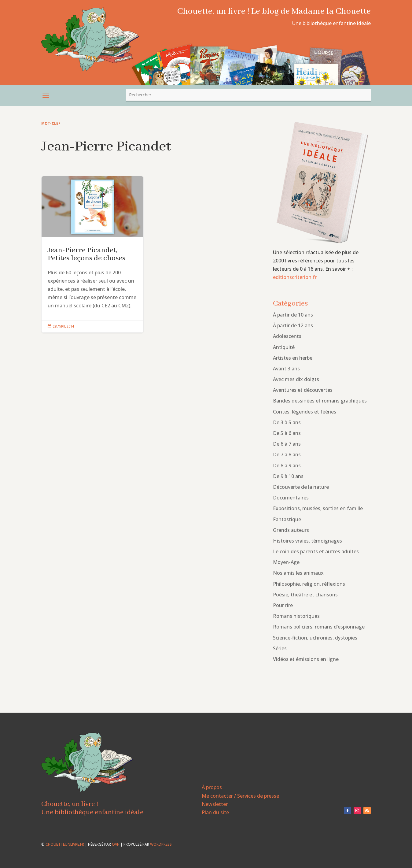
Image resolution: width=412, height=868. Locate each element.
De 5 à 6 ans (287, 433)
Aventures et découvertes (303, 390)
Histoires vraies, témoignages (307, 541)
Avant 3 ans (286, 369)
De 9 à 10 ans (288, 476)
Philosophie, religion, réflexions (309, 584)
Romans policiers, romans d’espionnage (319, 627)
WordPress (161, 844)
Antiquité (284, 347)
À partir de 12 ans (293, 325)
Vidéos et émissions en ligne (306, 659)
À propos (212, 787)
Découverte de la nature (301, 487)
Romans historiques (296, 616)
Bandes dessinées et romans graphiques (320, 401)
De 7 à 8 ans (287, 454)
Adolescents (287, 336)
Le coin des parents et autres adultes (316, 551)
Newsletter (215, 804)
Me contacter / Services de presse (240, 796)
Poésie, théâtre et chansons (305, 595)
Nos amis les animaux (298, 573)
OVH (116, 844)
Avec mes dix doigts (296, 379)
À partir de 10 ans (293, 315)
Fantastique (287, 519)
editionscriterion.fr (295, 277)
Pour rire (283, 605)
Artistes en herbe (293, 358)
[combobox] (248, 95)
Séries (280, 648)
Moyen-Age (286, 562)
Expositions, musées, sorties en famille (318, 508)
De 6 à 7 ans (287, 444)
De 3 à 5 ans (287, 422)
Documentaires (291, 498)
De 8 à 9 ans (287, 466)
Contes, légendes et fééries (305, 412)
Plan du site (215, 812)
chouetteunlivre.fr (65, 844)
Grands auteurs (291, 530)
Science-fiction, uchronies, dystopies (315, 638)
